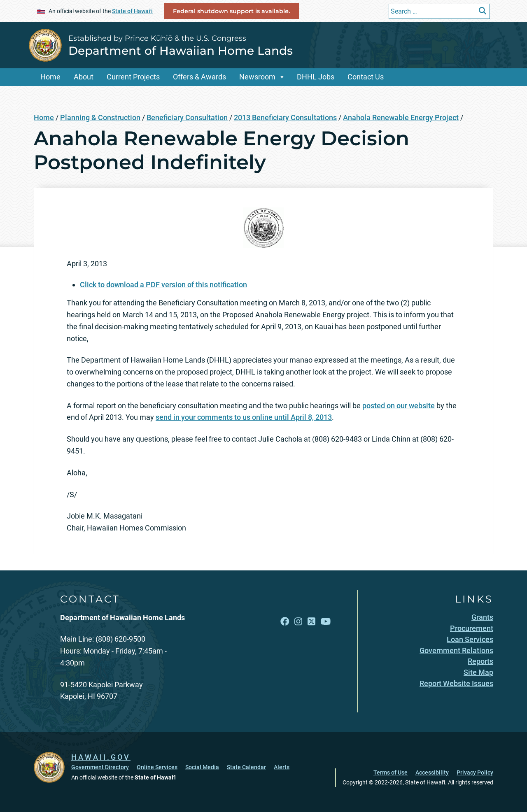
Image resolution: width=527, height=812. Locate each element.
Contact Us (366, 77)
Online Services (157, 767)
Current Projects (133, 77)
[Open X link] (311, 622)
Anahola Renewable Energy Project (401, 117)
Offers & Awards (199, 77)
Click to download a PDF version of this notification (163, 285)
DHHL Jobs (316, 77)
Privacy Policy (475, 772)
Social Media (202, 767)
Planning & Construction (100, 117)
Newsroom (257, 77)
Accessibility (432, 772)
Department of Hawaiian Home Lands (181, 51)
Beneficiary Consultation (187, 117)
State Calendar (246, 767)
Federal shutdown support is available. (231, 11)
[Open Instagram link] (298, 622)
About (84, 77)
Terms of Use (391, 772)
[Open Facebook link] (285, 622)
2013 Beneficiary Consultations (285, 117)
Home (50, 77)
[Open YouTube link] (326, 622)
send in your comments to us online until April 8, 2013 (244, 417)
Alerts (282, 767)
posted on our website (399, 406)
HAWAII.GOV (101, 757)
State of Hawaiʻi (132, 11)
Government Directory (100, 767)
